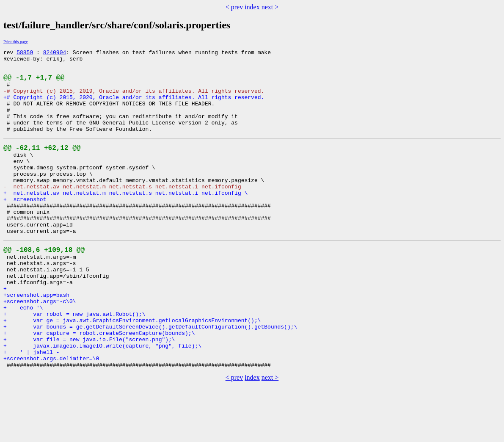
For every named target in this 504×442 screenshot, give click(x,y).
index (252, 7)
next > (270, 7)
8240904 (55, 53)
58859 (25, 53)
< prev (234, 7)
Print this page (16, 42)
